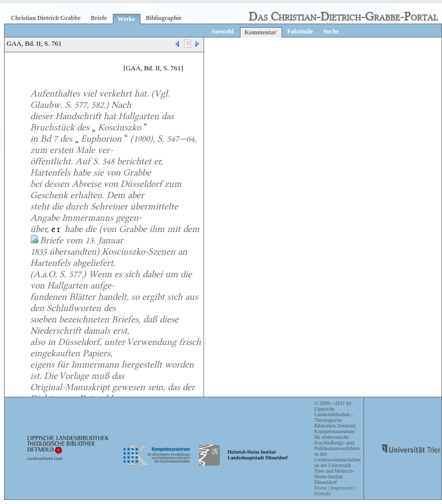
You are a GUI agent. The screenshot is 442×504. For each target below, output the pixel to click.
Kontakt (323, 493)
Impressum (341, 488)
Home (320, 488)
